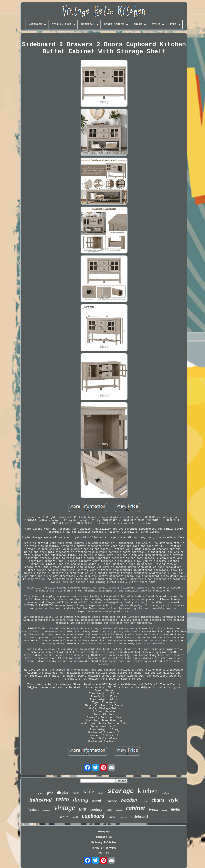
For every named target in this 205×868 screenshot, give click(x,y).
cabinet (135, 808)
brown (153, 810)
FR (108, 853)
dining (81, 799)
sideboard (139, 816)
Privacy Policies (104, 842)
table (89, 792)
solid (109, 810)
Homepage (104, 832)
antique (166, 793)
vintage (65, 808)
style (173, 800)
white (64, 817)
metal (176, 809)
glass (41, 793)
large (112, 817)
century (96, 809)
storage (121, 791)
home (76, 793)
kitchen (148, 791)
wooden (129, 800)
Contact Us (104, 837)
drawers (47, 811)
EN (100, 853)
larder (119, 811)
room (165, 811)
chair (101, 793)
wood (97, 801)
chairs (158, 800)
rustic (144, 801)
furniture (33, 810)
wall (75, 817)
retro (62, 799)
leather (111, 801)
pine (50, 793)
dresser (123, 818)
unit (83, 809)
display (63, 792)
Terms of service (104, 848)
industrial (40, 800)
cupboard (93, 816)
